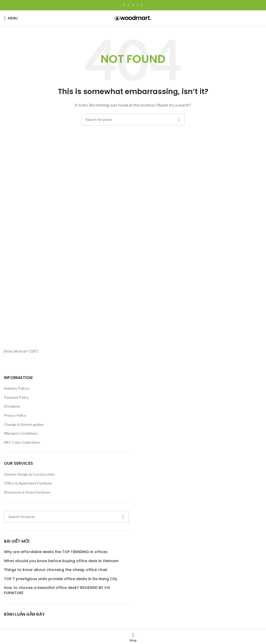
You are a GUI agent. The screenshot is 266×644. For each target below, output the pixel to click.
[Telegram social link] (142, 5)
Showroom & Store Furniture (27, 492)
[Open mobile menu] (11, 18)
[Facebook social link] (124, 5)
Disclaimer (12, 406)
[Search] (133, 119)
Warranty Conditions (21, 433)
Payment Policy (16, 397)
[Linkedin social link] (138, 5)
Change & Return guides (24, 424)
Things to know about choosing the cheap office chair (56, 570)
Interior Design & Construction (29, 474)
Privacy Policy (15, 415)
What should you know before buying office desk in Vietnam (61, 561)
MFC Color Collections (22, 442)
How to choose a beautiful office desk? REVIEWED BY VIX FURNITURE (57, 590)
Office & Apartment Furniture (28, 483)
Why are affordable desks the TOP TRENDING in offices (56, 552)
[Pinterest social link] (133, 5)
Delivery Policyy (17, 388)
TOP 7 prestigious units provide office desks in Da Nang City (61, 579)
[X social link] (128, 5)
